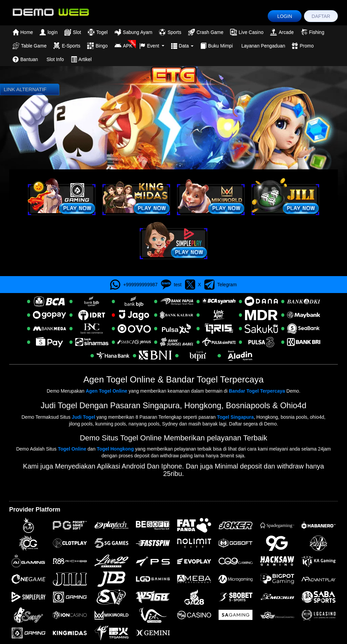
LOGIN (285, 16)
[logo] (50, 12)
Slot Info (55, 59)
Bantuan (25, 59)
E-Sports (67, 46)
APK (124, 46)
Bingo (97, 46)
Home (23, 32)
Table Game (29, 46)
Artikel (81, 59)
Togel (98, 32)
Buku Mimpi (217, 46)
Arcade (282, 32)
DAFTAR (321, 16)
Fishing (312, 32)
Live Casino (247, 32)
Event (152, 46)
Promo (303, 46)
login (49, 32)
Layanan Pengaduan (263, 46)
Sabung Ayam (134, 32)
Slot (73, 32)
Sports (170, 32)
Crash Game (206, 32)
